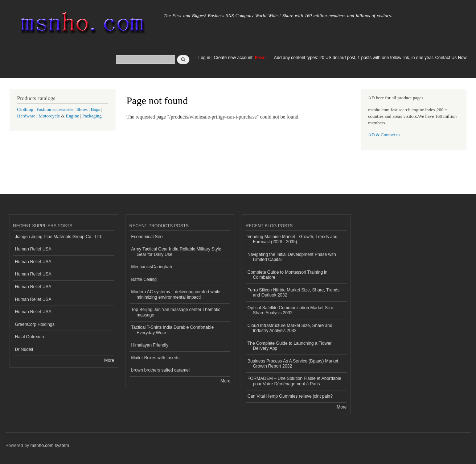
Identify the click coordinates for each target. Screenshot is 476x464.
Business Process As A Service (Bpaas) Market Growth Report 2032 (293, 364)
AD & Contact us (384, 135)
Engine (73, 116)
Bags (95, 109)
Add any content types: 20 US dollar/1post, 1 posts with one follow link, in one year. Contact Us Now (370, 58)
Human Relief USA (33, 249)
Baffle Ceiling (144, 279)
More (109, 360)
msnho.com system (50, 446)
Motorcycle (49, 116)
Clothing (25, 109)
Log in (204, 58)
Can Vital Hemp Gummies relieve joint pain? (290, 396)
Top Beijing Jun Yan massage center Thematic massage (176, 312)
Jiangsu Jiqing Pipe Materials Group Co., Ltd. (58, 237)
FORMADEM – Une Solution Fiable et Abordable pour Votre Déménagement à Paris (294, 381)
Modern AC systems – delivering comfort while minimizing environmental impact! (176, 294)
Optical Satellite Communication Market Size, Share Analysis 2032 (291, 310)
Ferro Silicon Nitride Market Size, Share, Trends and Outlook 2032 (294, 293)
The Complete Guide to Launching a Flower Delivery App (290, 346)
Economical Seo (147, 237)
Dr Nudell (24, 349)
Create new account (234, 58)
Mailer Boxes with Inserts (155, 358)
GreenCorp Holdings (35, 324)
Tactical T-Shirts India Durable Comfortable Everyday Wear (173, 330)
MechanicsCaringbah (152, 267)
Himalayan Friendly (150, 345)
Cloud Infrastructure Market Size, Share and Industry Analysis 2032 (290, 328)
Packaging (92, 116)
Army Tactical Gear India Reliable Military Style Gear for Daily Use (176, 252)
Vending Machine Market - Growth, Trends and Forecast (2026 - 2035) (292, 239)
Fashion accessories (55, 109)
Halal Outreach (29, 337)
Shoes (82, 109)
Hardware (26, 116)
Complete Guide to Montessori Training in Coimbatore (288, 275)
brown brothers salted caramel (161, 370)
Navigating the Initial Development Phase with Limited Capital (292, 257)
